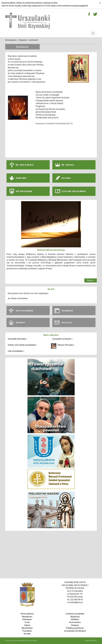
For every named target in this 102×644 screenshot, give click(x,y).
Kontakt (27, 634)
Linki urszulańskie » (16, 351)
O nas (27, 622)
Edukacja (75, 625)
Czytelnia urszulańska (75, 614)
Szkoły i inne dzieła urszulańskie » (22, 345)
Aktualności (27, 617)
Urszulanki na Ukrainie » (62, 339)
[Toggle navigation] (93, 33)
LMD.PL (94, 641)
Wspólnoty (75, 617)
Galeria (27, 625)
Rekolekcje (27, 619)
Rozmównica (75, 622)
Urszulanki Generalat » (17, 339)
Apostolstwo (27, 628)
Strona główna (11, 40)
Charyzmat (23, 40)
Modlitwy (75, 619)
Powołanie (27, 631)
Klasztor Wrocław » (66, 345)
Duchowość (33, 40)
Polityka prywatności (75, 628)
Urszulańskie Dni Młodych (75, 631)
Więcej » (91, 280)
